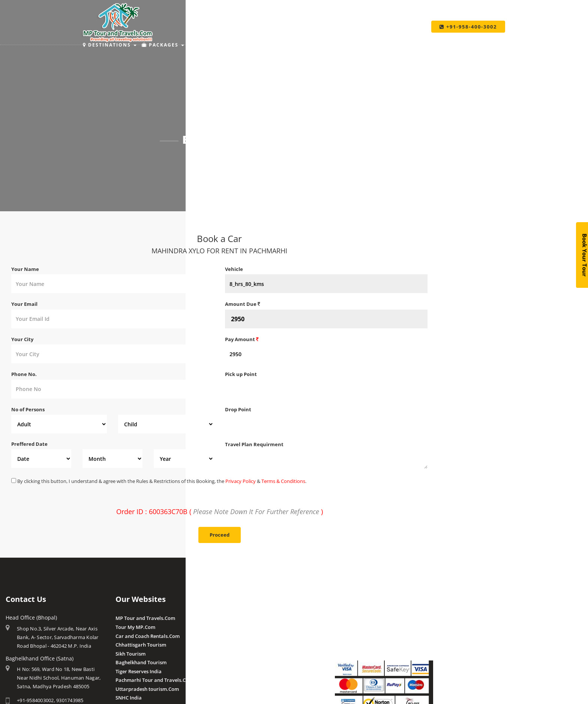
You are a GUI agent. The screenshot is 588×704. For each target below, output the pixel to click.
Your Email (24, 304)
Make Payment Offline (361, 627)
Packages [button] (163, 45)
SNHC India (129, 698)
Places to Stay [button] (219, 45)
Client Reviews (242, 680)
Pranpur (235, 636)
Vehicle (234, 269)
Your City (22, 339)
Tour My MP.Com (135, 627)
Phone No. (24, 374)
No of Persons (28, 409)
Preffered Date (29, 444)
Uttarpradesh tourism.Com (147, 689)
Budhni (233, 627)
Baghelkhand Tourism (141, 662)
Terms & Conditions (283, 481)
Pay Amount (242, 339)
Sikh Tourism (130, 654)
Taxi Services (399, 45)
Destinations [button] (110, 45)
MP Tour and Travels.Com (145, 618)
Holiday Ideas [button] (280, 45)
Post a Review (241, 688)
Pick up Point (241, 374)
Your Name (25, 269)
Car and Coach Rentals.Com (148, 636)
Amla (231, 618)
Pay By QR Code (353, 636)
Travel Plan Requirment (254, 444)
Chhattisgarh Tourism (141, 645)
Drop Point (238, 409)
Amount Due (243, 304)
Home (204, 160)
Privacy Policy (241, 481)
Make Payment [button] (341, 45)
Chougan (235, 645)
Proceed (220, 535)
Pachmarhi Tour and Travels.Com (154, 680)
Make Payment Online (360, 618)
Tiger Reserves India (139, 671)
